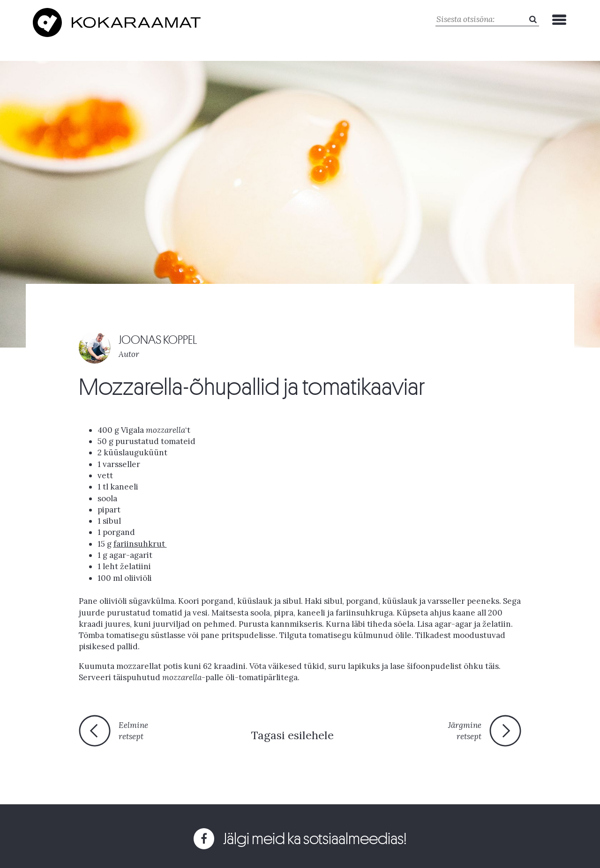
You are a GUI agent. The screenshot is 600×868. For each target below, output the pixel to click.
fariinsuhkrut (140, 544)
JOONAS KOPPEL (158, 340)
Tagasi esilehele (292, 735)
